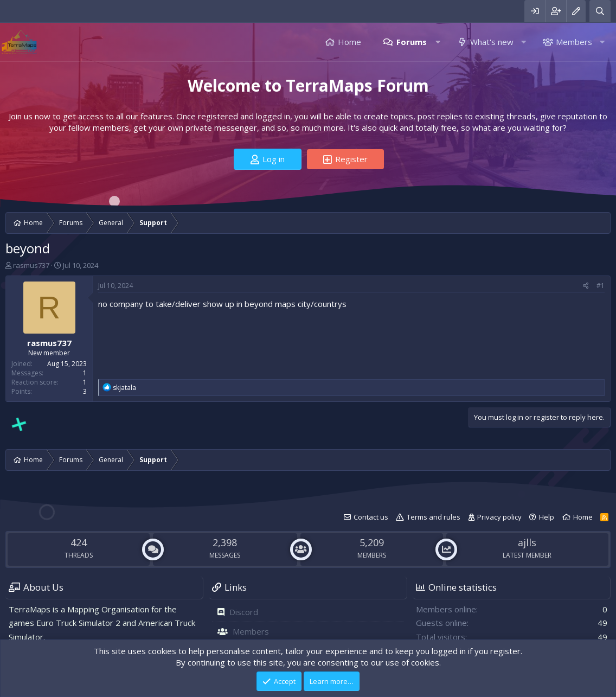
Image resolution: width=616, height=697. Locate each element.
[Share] (586, 286)
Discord (244, 612)
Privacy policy (499, 517)
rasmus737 (31, 265)
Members (574, 42)
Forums (412, 42)
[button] (438, 42)
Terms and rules (434, 517)
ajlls (527, 542)
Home (349, 42)
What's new (492, 42)
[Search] (600, 11)
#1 (601, 286)
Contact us (371, 517)
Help (547, 517)
